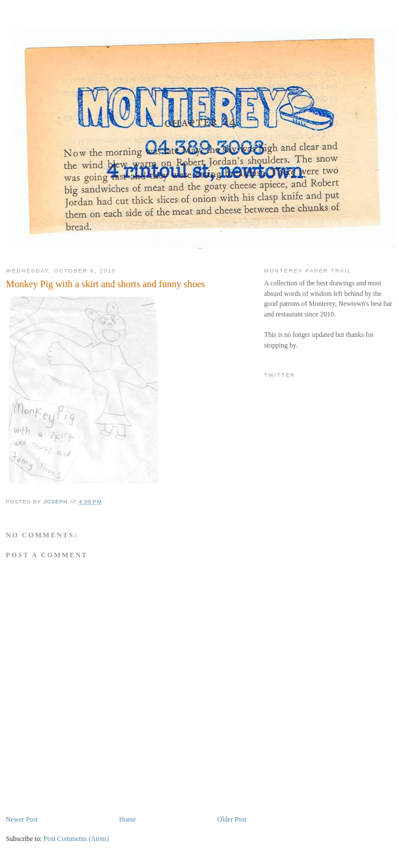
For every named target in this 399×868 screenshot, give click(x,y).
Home (128, 820)
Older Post (232, 820)
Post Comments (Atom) (76, 839)
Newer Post (22, 820)
